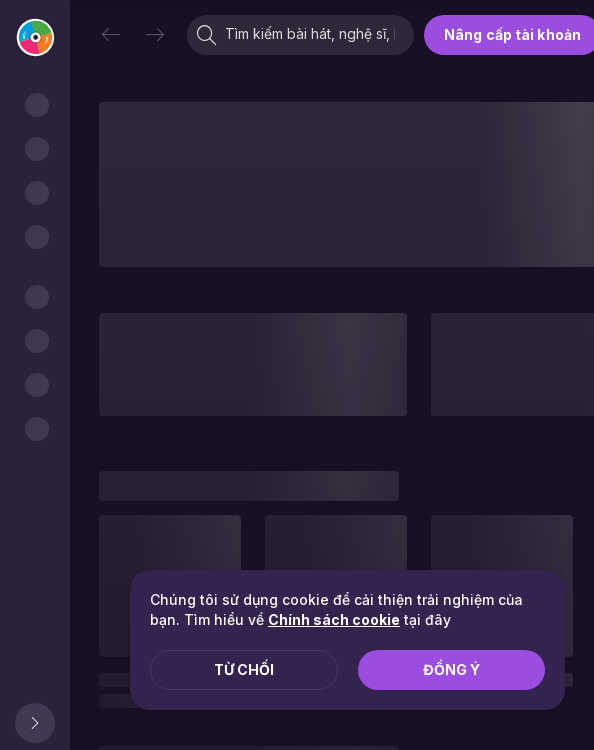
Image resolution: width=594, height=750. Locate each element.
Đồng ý (451, 669)
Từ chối (244, 669)
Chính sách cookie (334, 619)
